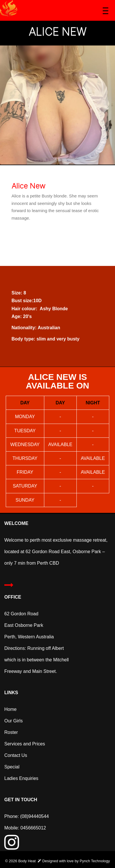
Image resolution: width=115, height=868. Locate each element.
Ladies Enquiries (22, 778)
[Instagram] (12, 847)
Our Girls (14, 721)
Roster (11, 732)
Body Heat (27, 861)
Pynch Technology (95, 861)
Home (10, 709)
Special (12, 767)
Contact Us (16, 755)
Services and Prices (25, 744)
